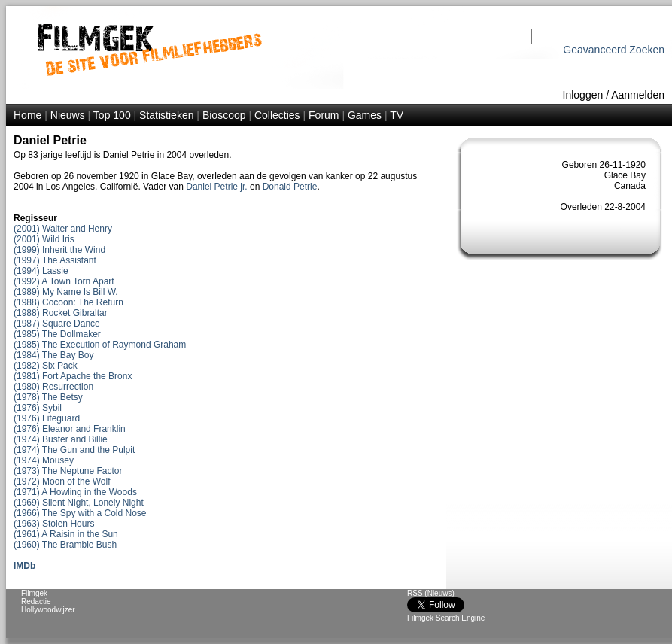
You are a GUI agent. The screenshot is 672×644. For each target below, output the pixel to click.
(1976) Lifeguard (47, 418)
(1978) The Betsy (48, 397)
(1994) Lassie (41, 271)
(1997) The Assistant (55, 260)
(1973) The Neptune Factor (68, 471)
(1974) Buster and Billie (61, 439)
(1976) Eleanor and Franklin (70, 429)
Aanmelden (638, 95)
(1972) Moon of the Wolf (62, 481)
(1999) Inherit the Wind (59, 250)
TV (397, 115)
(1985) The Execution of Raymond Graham (100, 345)
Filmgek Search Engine (446, 618)
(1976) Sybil (38, 408)
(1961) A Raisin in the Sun (66, 534)
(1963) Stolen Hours (54, 524)
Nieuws (68, 115)
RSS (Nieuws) (431, 593)
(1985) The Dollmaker (57, 334)
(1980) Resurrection (53, 387)
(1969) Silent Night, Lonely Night (79, 503)
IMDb (24, 566)
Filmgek (34, 593)
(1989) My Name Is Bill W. (66, 292)
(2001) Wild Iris (44, 239)
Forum (324, 115)
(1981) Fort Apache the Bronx (73, 376)
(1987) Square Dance (57, 324)
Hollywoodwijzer (48, 610)
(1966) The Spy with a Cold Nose (80, 513)
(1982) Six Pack (46, 366)
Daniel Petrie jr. (216, 187)
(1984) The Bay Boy (54, 355)
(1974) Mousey (44, 460)
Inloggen (583, 95)
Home (27, 115)
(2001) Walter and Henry (63, 229)
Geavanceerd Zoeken (614, 50)
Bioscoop (224, 115)
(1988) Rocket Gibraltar (61, 313)
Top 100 (112, 115)
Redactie (36, 601)
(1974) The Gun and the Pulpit (74, 450)
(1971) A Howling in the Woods (75, 492)
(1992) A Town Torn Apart (64, 281)
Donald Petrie (290, 187)
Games (365, 115)
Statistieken (166, 115)
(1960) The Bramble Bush (65, 545)
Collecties (277, 115)
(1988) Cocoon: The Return (68, 302)
